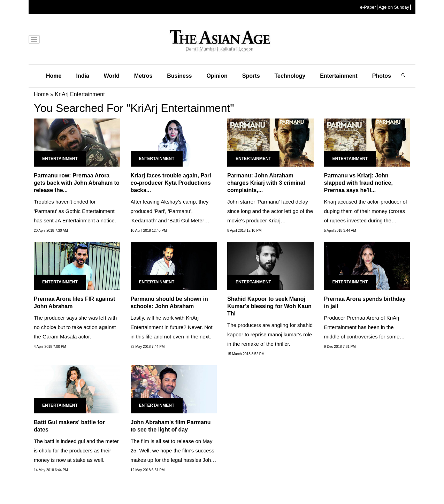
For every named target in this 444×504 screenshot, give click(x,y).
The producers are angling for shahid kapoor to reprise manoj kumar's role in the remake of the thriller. (270, 334)
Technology (290, 76)
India (82, 76)
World (112, 76)
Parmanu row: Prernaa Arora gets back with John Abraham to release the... (77, 183)
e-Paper (368, 7)
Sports (251, 76)
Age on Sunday (394, 7)
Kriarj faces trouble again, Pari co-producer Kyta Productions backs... (171, 183)
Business (179, 76)
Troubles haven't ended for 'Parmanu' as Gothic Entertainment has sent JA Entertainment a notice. (75, 211)
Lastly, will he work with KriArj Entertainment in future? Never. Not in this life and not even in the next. (172, 327)
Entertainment (339, 76)
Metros (143, 76)
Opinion (217, 76)
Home (54, 76)
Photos (382, 76)
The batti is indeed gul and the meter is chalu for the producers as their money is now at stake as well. (76, 450)
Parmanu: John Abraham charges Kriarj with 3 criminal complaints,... (266, 183)
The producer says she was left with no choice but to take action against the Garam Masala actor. (75, 327)
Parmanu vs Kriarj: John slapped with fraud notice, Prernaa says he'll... (358, 183)
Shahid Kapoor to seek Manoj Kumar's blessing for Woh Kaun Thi (269, 306)
